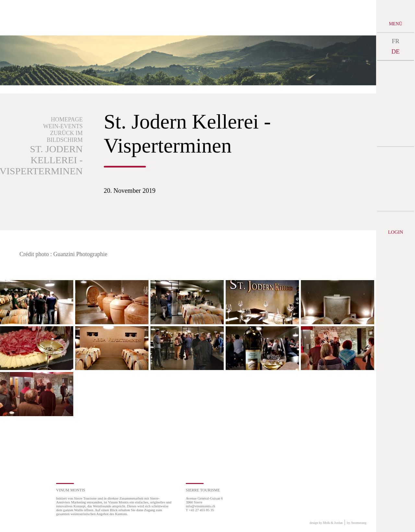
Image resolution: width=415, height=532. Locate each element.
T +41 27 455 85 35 (200, 510)
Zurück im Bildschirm (65, 136)
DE (395, 51)
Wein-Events (63, 126)
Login (396, 232)
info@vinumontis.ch (201, 506)
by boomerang (357, 523)
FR (395, 41)
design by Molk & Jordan (326, 523)
